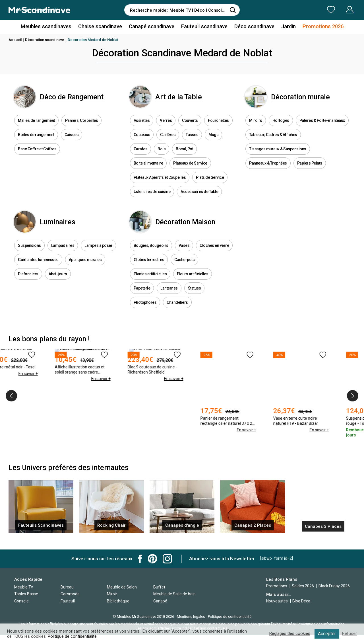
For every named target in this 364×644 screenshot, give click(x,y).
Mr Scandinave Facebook (140, 559)
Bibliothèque (118, 601)
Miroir (112, 594)
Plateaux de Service (190, 168)
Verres (166, 125)
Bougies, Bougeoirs (151, 255)
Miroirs (256, 125)
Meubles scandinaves (48, 27)
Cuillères (168, 140)
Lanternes (169, 298)
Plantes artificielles (150, 284)
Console (21, 601)
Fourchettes (218, 125)
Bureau (67, 587)
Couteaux (142, 140)
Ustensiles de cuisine (152, 196)
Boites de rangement (36, 140)
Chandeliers (177, 312)
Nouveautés (277, 601)
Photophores (145, 312)
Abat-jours (58, 284)
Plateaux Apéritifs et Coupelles (160, 182)
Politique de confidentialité (230, 617)
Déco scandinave (253, 27)
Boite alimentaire (148, 168)
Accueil (15, 40)
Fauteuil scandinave (204, 27)
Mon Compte (339, 10)
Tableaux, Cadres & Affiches (273, 140)
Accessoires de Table (199, 196)
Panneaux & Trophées (268, 168)
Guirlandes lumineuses (38, 270)
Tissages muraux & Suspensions (278, 154)
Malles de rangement (36, 125)
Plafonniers (28, 284)
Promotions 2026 (321, 27)
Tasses (192, 140)
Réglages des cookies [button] (290, 634)
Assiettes (142, 125)
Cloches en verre (214, 255)
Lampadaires (63, 255)
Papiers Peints (310, 168)
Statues (195, 298)
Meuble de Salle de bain (174, 594)
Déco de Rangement (78, 99)
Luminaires (64, 229)
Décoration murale (307, 99)
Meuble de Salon (122, 587)
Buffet (159, 587)
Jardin (287, 27)
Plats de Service (210, 182)
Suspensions (29, 255)
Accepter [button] (327, 634)
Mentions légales (191, 617)
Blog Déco (301, 601)
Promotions (277, 586)
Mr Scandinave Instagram (167, 559)
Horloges (281, 125)
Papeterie (142, 298)
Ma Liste (301, 10)
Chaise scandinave (101, 27)
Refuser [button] (349, 634)
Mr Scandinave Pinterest (152, 559)
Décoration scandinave (45, 40)
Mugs (213, 140)
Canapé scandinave (152, 27)
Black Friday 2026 (334, 586)
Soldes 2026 (303, 586)
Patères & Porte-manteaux (322, 125)
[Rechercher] (233, 10)
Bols (162, 154)
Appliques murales (85, 270)
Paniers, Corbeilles (82, 125)
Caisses (72, 140)
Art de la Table (185, 99)
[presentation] (11, 405)
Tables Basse (26, 594)
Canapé (160, 601)
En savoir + (54, 440)
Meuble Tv (24, 587)
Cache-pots (184, 270)
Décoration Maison (192, 229)
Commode (70, 594)
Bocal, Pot (184, 154)
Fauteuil (68, 601)
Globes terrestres (149, 270)
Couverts (190, 125)
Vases (184, 255)
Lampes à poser (98, 255)
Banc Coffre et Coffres (37, 154)
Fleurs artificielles (193, 284)
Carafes (141, 154)
